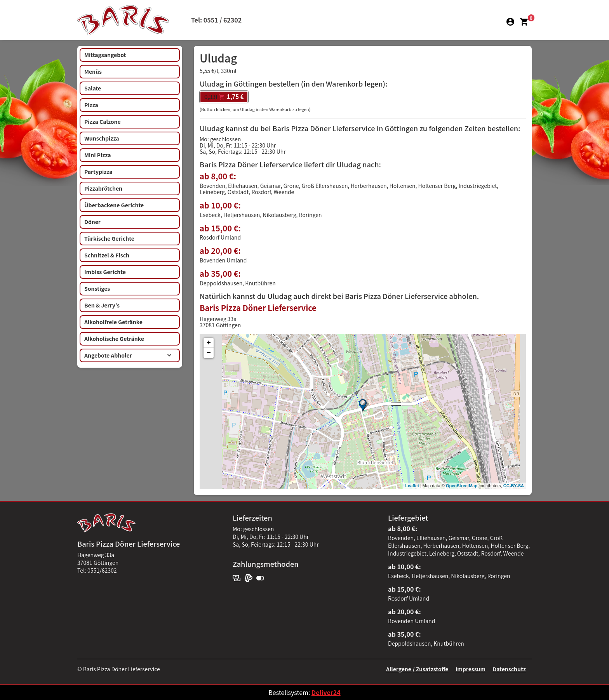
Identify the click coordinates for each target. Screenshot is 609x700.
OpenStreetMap (462, 486)
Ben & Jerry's (102, 305)
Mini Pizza (97, 155)
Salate (93, 88)
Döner (92, 222)
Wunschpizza (102, 138)
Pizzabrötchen (103, 188)
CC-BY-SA (514, 486)
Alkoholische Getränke (114, 339)
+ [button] (209, 343)
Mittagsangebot (105, 55)
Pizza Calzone (103, 122)
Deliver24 (326, 692)
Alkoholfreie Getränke (113, 322)
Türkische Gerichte (109, 238)
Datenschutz (509, 669)
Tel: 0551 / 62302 (216, 20)
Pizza (91, 105)
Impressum (471, 669)
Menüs (93, 71)
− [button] (209, 353)
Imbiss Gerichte (105, 272)
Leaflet (412, 486)
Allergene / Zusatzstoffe (417, 669)
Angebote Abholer (128, 355)
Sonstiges (97, 288)
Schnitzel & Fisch (107, 255)
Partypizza (98, 172)
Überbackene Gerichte (114, 205)
